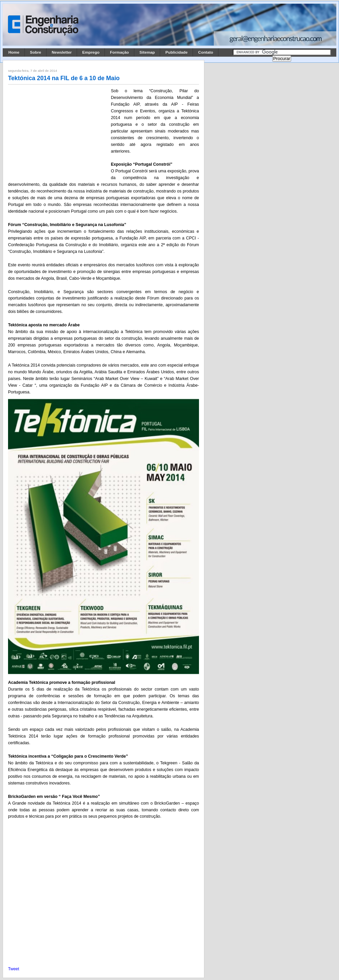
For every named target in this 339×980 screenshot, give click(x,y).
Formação (119, 52)
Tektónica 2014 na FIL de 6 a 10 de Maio (64, 78)
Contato (206, 52)
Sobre (36, 52)
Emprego (91, 52)
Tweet (14, 969)
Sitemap (147, 52)
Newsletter (62, 52)
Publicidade (177, 52)
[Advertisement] (58, 132)
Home (14, 52)
